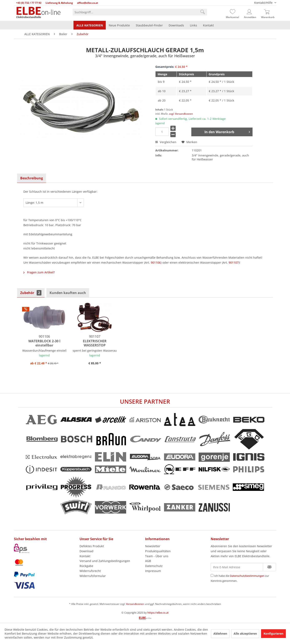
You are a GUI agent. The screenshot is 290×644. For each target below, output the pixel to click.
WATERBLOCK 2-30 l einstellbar (44, 343)
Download (87, 551)
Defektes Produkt (92, 546)
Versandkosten (135, 604)
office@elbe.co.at (88, 3)
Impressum (153, 571)
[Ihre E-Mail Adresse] (237, 567)
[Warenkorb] (268, 12)
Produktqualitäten (158, 551)
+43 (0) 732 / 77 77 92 (29, 3)
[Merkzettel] (233, 12)
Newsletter (153, 546)
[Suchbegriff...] (140, 12)
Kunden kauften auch (68, 293)
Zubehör (31, 293)
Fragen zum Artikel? (39, 272)
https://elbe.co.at (158, 613)
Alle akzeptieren (245, 633)
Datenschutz (154, 566)
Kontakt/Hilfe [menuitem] (264, 3)
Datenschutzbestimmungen (247, 576)
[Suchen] (203, 12)
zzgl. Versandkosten (181, 114)
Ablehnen (220, 633)
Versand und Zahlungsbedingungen (105, 561)
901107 (234, 262)
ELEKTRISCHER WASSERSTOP (95, 343)
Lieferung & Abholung (59, 3)
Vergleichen (166, 142)
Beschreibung (32, 178)
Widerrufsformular (93, 576)
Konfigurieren (273, 633)
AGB (148, 561)
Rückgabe (86, 566)
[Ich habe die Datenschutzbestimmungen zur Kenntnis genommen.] (212, 575)
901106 (156, 262)
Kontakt (85, 556)
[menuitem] (140, 12)
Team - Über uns (157, 556)
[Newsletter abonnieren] (269, 567)
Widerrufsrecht (90, 571)
